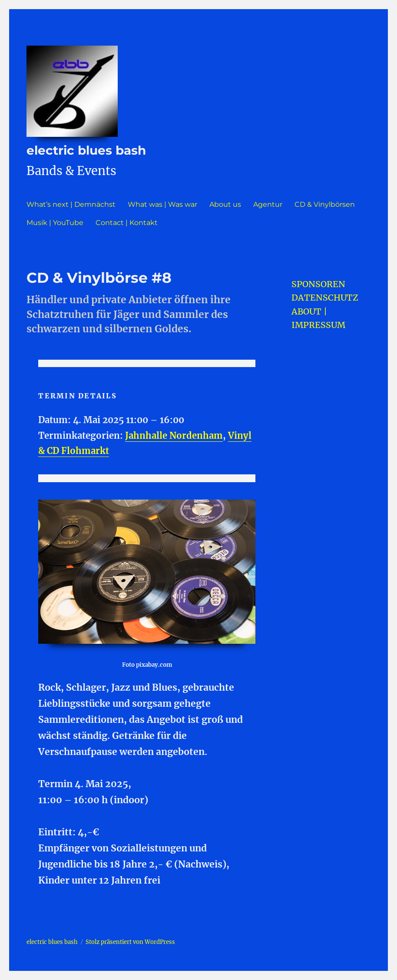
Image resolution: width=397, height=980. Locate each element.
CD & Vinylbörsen (325, 204)
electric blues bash (86, 150)
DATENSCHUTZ (325, 298)
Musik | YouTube (55, 223)
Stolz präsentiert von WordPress (130, 942)
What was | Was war (162, 204)
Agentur (268, 204)
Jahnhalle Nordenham (174, 436)
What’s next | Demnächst (71, 204)
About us (225, 204)
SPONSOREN (318, 284)
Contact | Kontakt (127, 223)
